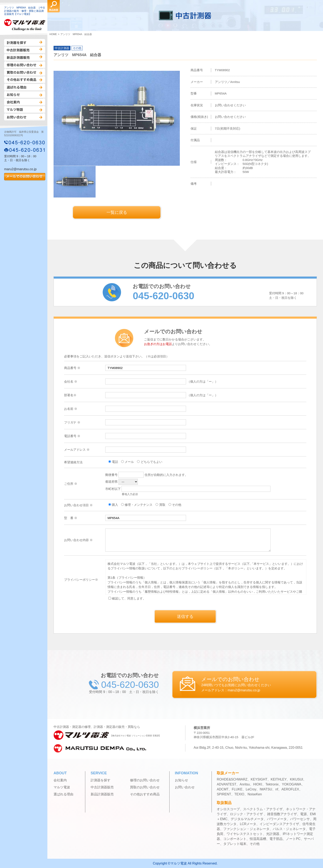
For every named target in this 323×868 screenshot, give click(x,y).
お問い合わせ (25, 117)
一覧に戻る (117, 212)
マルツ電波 (62, 787)
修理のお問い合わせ (25, 65)
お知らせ (25, 95)
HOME (53, 34)
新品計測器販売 (25, 58)
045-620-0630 (25, 142)
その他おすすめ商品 (25, 80)
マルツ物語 (25, 110)
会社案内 (25, 102)
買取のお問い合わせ (25, 72)
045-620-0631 (25, 150)
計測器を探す (25, 43)
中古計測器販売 (25, 50)
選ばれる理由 (25, 87)
